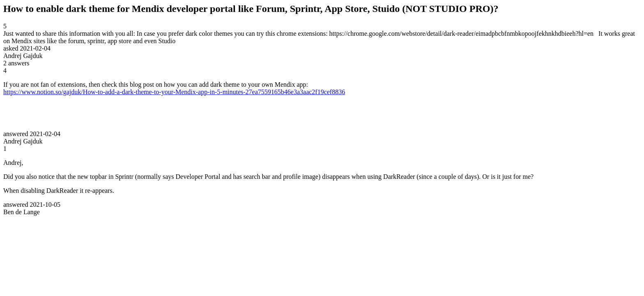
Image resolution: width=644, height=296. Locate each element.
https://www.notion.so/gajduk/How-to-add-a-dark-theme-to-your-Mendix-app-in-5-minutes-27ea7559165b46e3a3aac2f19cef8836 (174, 92)
